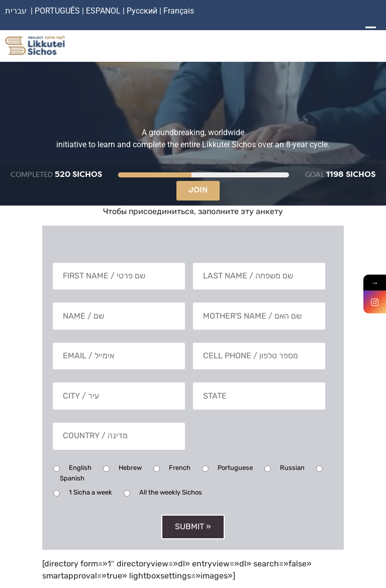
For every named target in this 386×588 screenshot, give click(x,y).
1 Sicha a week (90, 491)
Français (179, 11)
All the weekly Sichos (171, 491)
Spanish (72, 477)
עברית (16, 11)
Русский (143, 11)
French (180, 466)
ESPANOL (103, 11)
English (80, 466)
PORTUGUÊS (57, 11)
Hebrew (130, 466)
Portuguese (235, 466)
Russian (292, 466)
